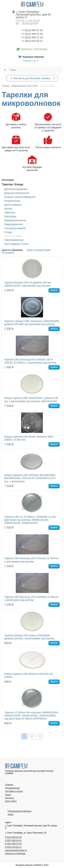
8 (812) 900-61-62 (13, 837)
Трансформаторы (14, 240)
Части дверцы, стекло (16, 244)
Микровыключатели (15, 220)
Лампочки (10, 213)
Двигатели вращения (16, 189)
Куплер (8, 209)
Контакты (10, 798)
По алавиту (8, 253)
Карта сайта (11, 801)
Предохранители (14, 224)
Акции (8, 795)
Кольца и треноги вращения (20, 197)
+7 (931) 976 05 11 (32, 41)
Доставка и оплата (14, 791)
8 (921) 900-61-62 (13, 840)
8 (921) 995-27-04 (13, 844)
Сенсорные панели (15, 228)
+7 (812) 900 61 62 (32, 30)
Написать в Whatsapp (34, 49)
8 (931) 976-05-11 (13, 847)
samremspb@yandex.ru (16, 850)
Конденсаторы (12, 201)
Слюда (8, 232)
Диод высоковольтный (17, 193)
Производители (12, 788)
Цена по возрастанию (39, 250)
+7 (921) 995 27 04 (32, 37)
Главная (9, 785)
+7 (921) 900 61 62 (32, 34)
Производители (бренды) (20, 811)
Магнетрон (10, 216)
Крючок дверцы (13, 205)
